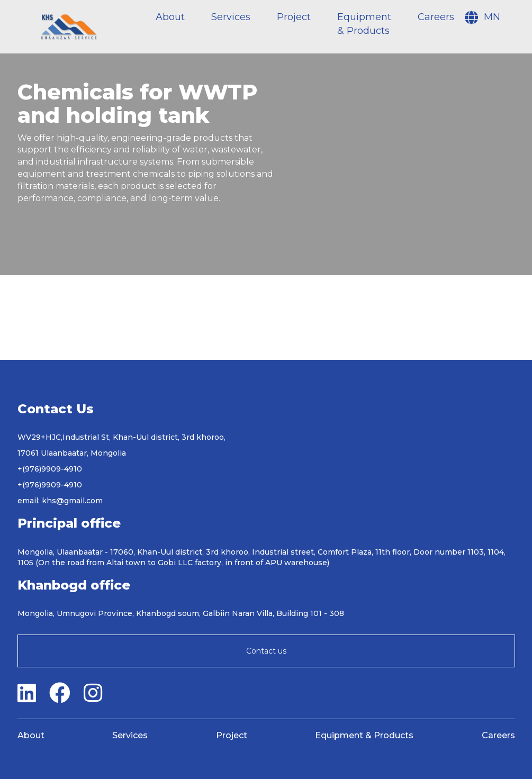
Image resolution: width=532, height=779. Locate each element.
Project (294, 17)
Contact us (266, 651)
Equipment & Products (364, 735)
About (170, 17)
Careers (436, 17)
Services (231, 17)
